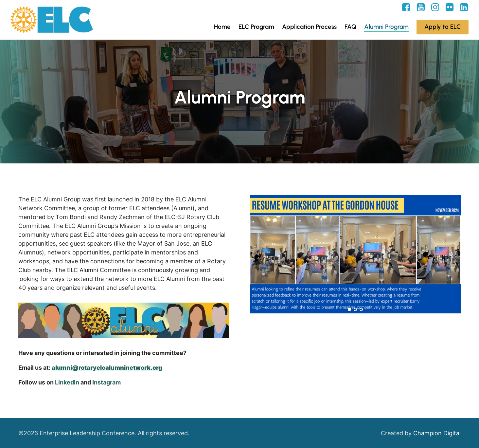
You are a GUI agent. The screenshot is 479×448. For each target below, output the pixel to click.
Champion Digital (437, 433)
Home (222, 27)
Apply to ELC (443, 27)
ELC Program (256, 27)
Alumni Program (386, 27)
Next (452, 254)
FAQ (350, 27)
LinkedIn (67, 382)
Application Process (309, 27)
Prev (258, 254)
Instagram (106, 382)
